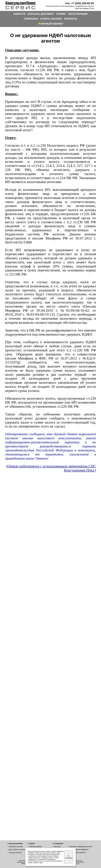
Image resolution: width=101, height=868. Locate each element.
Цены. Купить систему (17, 850)
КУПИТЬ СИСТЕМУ (51, 19)
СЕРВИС (61, 14)
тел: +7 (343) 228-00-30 (79, 3)
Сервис (32, 844)
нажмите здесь (38, 863)
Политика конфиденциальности (81, 847)
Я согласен (69, 857)
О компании (59, 844)
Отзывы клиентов (15, 853)
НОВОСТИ (19, 14)
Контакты (57, 847)
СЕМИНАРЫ (31, 19)
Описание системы (16, 847)
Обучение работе (35, 847)
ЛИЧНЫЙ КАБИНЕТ (52, 24)
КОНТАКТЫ (71, 19)
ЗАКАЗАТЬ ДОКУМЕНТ (41, 14)
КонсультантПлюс (16, 844)
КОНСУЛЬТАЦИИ (78, 14)
